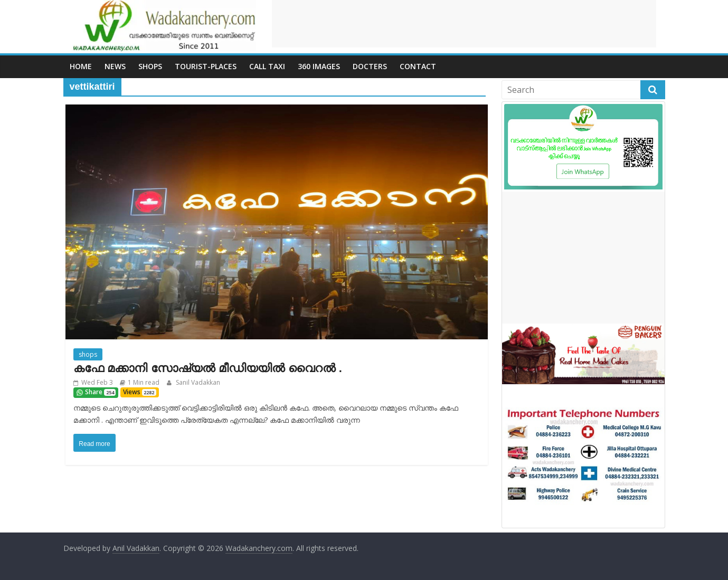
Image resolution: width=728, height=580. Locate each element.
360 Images (319, 66)
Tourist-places (206, 66)
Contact (418, 66)
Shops (150, 66)
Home (81, 66)
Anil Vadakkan (136, 548)
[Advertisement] (464, 24)
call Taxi (267, 66)
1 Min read (144, 382)
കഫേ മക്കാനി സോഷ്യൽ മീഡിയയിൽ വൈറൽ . (208, 368)
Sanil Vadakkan (197, 382)
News (115, 66)
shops (88, 354)
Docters (370, 66)
